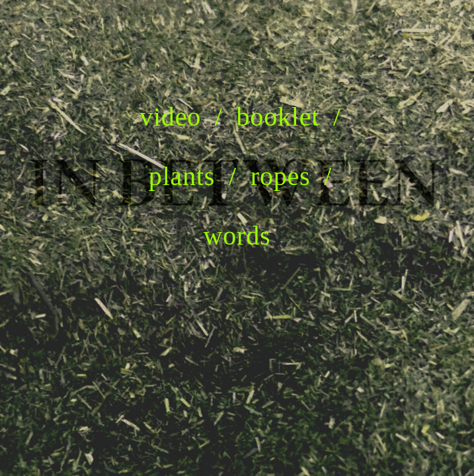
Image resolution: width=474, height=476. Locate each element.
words (237, 235)
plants (182, 176)
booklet (278, 117)
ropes (281, 176)
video (170, 117)
